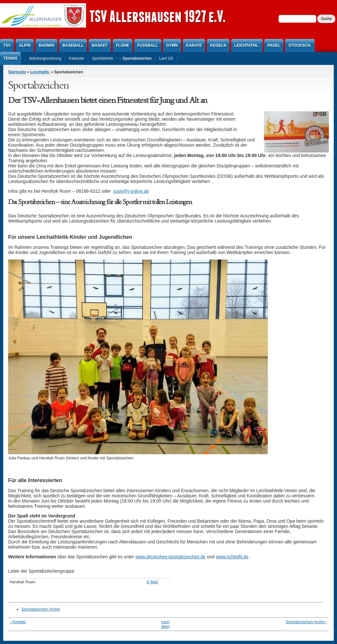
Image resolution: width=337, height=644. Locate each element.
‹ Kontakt (18, 622)
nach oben (165, 624)
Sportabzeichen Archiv (41, 609)
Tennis (10, 58)
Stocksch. (300, 45)
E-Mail (152, 582)
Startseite (17, 72)
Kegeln (218, 45)
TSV (7, 45)
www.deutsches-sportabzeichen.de (170, 557)
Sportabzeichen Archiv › (306, 622)
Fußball (148, 45)
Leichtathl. (247, 45)
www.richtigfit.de (232, 557)
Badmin (46, 45)
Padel (274, 45)
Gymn (172, 45)
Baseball (73, 45)
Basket (100, 45)
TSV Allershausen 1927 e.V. (157, 16)
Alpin (25, 45)
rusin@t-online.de (131, 191)
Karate (194, 45)
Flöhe (123, 45)
